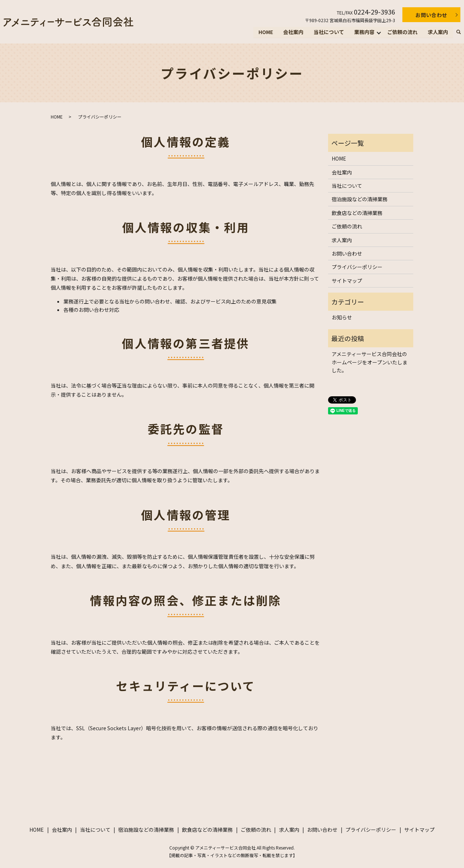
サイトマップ (347, 281)
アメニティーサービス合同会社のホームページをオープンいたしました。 (370, 362)
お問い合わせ (431, 15)
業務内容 (364, 32)
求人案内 (438, 32)
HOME (266, 32)
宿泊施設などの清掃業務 (360, 199)
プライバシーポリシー (357, 267)
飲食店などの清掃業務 (357, 213)
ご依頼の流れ (402, 32)
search (459, 32)
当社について (329, 32)
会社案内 (293, 32)
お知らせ (342, 317)
